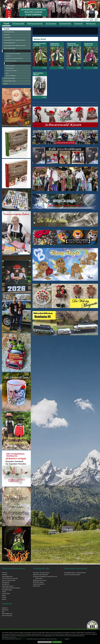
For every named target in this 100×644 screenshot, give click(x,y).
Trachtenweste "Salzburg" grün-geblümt (55, 44)
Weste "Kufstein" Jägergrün (38, 74)
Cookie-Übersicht (61, 639)
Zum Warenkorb (96, 19)
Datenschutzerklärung (21, 637)
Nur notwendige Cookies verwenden (45, 642)
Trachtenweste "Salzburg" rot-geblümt (89, 44)
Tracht (7, 29)
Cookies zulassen (57, 642)
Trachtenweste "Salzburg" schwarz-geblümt (73, 44)
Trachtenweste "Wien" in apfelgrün (40, 44)
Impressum (24, 639)
